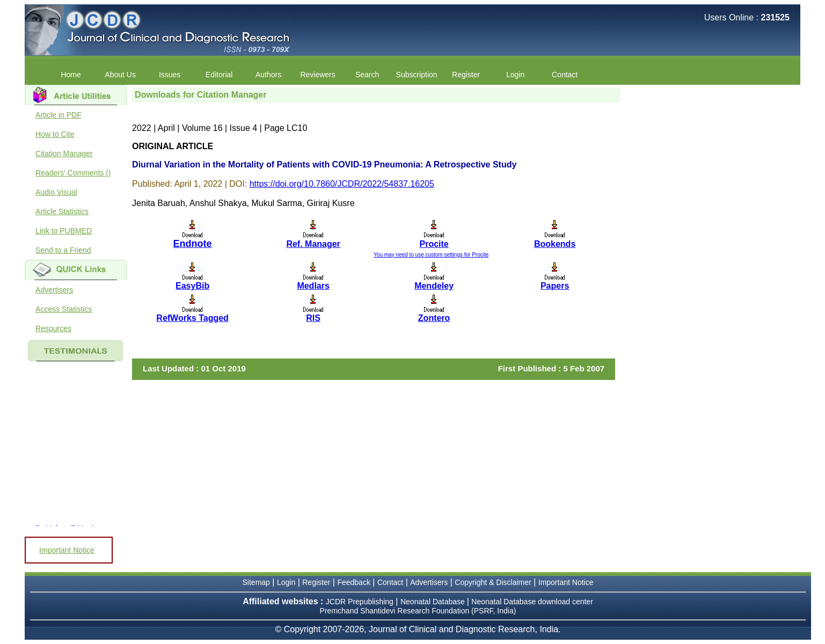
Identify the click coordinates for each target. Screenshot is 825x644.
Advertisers (54, 290)
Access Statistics (64, 309)
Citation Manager (64, 153)
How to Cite (55, 134)
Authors (268, 75)
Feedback (353, 582)
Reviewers (317, 75)
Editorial (219, 75)
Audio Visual (56, 192)
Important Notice (67, 550)
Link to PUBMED (64, 231)
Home (71, 75)
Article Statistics (62, 211)
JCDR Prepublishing (360, 602)
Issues (170, 75)
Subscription (417, 75)
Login (515, 75)
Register (466, 75)
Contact (565, 75)
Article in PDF (59, 115)
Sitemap (256, 582)
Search (367, 75)
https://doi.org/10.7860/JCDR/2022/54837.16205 (342, 184)
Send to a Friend (63, 250)
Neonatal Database (434, 602)
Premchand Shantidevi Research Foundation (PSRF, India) (418, 611)
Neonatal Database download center (532, 602)
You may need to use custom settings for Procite (431, 255)
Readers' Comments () (73, 173)
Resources (53, 328)
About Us (120, 75)
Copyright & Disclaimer (493, 582)
